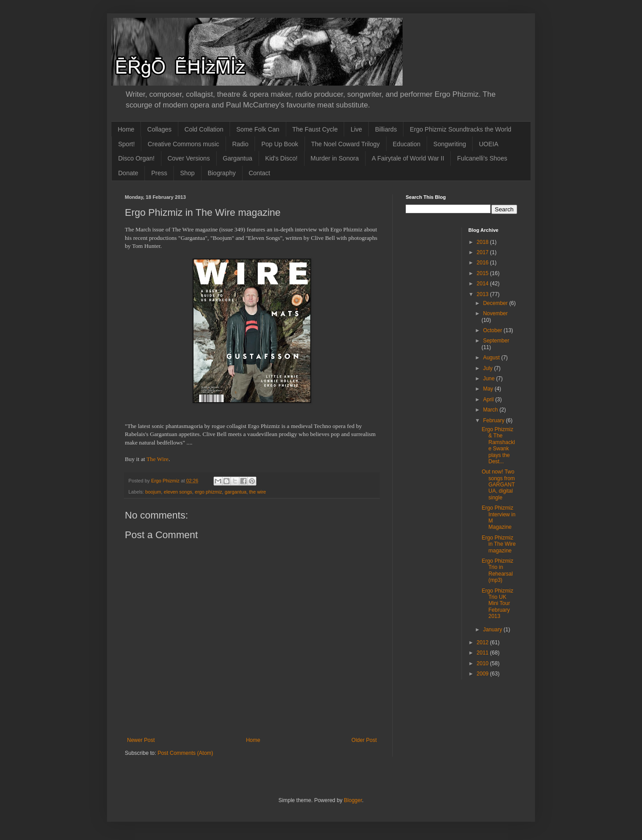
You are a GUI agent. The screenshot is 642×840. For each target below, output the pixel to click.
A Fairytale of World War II (408, 158)
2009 (483, 674)
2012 (483, 642)
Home (126, 129)
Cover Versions (189, 158)
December (496, 303)
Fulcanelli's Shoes (482, 158)
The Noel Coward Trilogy (346, 144)
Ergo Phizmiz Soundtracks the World (461, 129)
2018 (483, 242)
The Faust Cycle (315, 129)
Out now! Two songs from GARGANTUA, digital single (498, 485)
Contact (259, 173)
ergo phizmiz (208, 492)
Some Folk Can (258, 129)
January (493, 630)
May (489, 389)
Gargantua (238, 158)
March (491, 410)
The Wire (157, 459)
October (493, 330)
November (495, 313)
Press (159, 173)
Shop (187, 173)
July (488, 368)
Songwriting (450, 144)
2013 (483, 294)
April (489, 399)
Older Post (364, 740)
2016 (483, 263)
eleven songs (178, 492)
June (489, 379)
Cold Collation (204, 129)
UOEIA (489, 144)
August (492, 358)
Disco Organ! (136, 158)
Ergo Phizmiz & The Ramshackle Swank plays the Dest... (498, 445)
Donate (128, 173)
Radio (241, 144)
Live (356, 129)
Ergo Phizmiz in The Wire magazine (498, 544)
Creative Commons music (183, 144)
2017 (483, 252)
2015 (483, 273)
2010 (483, 663)
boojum (153, 492)
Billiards (386, 129)
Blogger (353, 800)
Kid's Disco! (282, 158)
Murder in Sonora (335, 158)
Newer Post (141, 740)
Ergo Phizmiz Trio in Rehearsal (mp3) (497, 570)
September (496, 341)
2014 (483, 284)
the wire (258, 492)
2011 (483, 653)
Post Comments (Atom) (185, 753)
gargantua (236, 492)
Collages (159, 129)
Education (407, 144)
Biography (222, 173)
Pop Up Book (280, 144)
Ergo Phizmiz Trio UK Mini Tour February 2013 (497, 604)
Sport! (126, 144)
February (494, 420)
